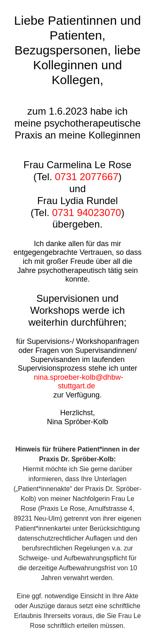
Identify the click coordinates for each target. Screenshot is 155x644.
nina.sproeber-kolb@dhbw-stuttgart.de (79, 382)
